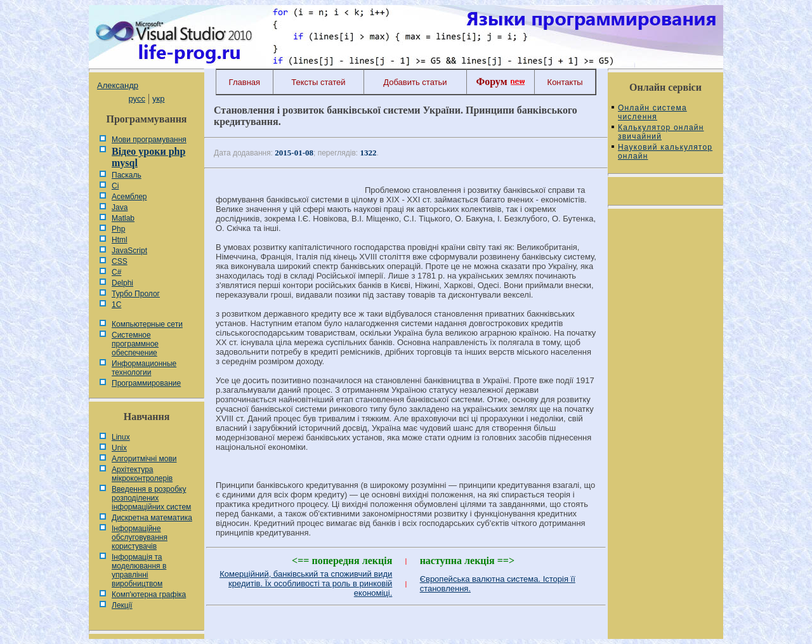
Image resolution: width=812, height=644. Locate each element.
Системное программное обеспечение (135, 344)
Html (120, 240)
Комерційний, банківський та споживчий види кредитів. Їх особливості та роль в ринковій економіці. (306, 583)
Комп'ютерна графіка (149, 595)
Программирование (146, 383)
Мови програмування (149, 140)
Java (120, 207)
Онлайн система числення (652, 112)
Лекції (122, 605)
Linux (121, 437)
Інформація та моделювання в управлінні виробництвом (139, 570)
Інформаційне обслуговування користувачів (140, 537)
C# (116, 272)
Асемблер (129, 197)
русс (136, 99)
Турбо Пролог (136, 294)
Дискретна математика (152, 518)
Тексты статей (318, 82)
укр (158, 99)
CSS (120, 261)
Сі (115, 186)
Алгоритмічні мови (144, 459)
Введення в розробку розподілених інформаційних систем (151, 498)
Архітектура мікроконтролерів (142, 474)
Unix (119, 448)
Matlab (123, 218)
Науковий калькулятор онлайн (665, 152)
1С (116, 305)
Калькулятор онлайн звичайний (661, 132)
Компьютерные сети (147, 324)
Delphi (122, 283)
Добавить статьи (415, 82)
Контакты (565, 82)
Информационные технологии (144, 368)
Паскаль (127, 175)
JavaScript (129, 251)
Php (118, 229)
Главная (245, 82)
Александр (118, 85)
